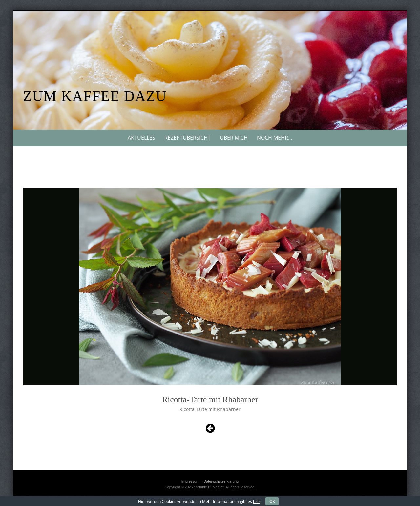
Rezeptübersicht (188, 138)
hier (257, 501)
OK (272, 501)
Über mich (234, 138)
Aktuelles (141, 138)
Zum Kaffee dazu (95, 96)
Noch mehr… (275, 138)
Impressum (190, 481)
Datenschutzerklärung (221, 481)
